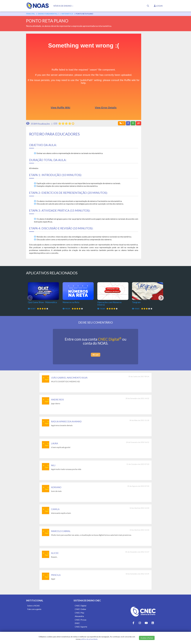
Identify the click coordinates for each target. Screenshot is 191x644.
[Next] (161, 298)
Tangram (136, 302)
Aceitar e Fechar (147, 638)
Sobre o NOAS (33, 606)
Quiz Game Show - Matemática (42, 302)
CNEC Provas (81, 620)
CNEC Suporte (81, 627)
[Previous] (30, 298)
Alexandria (79, 616)
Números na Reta (71, 302)
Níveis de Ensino (63, 6)
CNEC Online (80, 609)
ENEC (77, 623)
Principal (31, 14)
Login (158, 6)
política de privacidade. (89, 639)
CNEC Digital (110, 339)
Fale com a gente (34, 609)
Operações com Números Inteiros (109, 303)
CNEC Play (79, 613)
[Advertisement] (155, 70)
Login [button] (96, 355)
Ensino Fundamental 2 (48, 14)
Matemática (67, 14)
